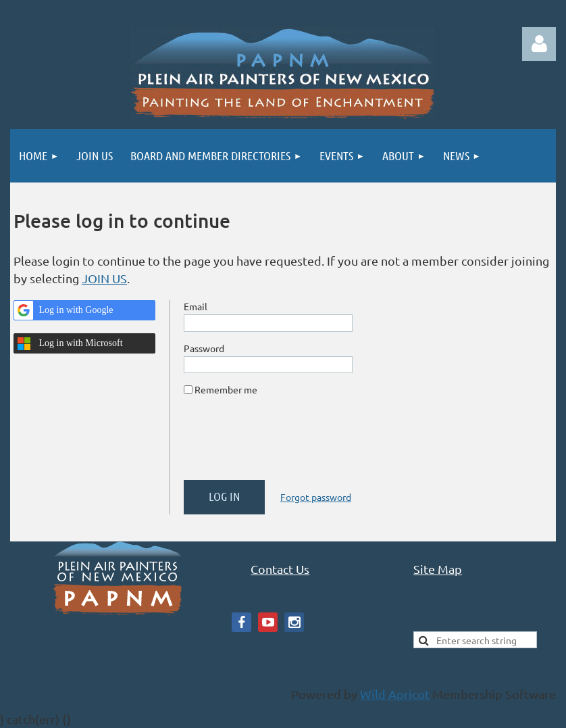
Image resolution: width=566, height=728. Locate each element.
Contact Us (280, 569)
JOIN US (104, 278)
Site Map (438, 569)
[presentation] (286, 443)
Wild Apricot (395, 694)
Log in (539, 44)
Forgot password (316, 497)
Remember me (226, 389)
